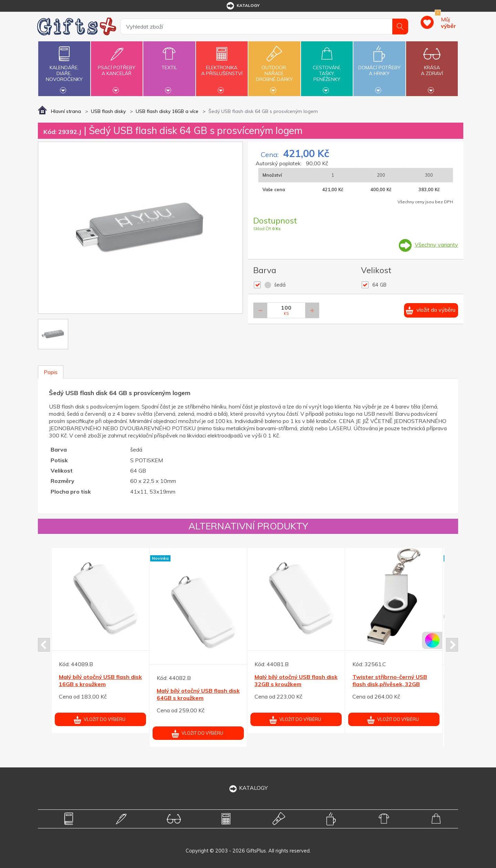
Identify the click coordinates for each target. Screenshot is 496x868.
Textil (169, 64)
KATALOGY (248, 788)
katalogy (243, 6)
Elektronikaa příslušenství (222, 66)
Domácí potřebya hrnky (379, 66)
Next (452, 645)
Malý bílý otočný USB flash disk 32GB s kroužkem (296, 680)
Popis (51, 372)
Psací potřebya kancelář (117, 66)
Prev (44, 645)
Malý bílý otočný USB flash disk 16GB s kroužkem (100, 680)
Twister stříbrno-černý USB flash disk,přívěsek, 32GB (390, 680)
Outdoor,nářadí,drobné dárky (274, 68)
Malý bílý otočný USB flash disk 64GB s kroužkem (198, 694)
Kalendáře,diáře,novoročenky (64, 68)
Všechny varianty (436, 245)
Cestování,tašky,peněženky (327, 68)
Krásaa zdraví (432, 66)
